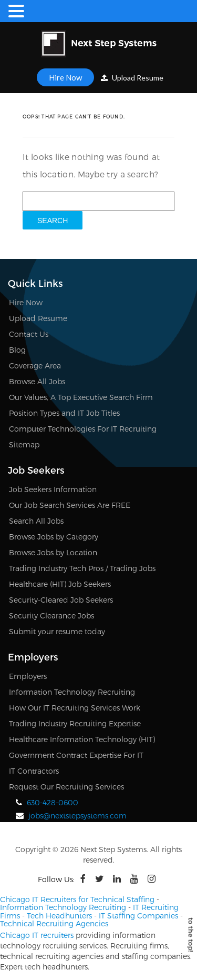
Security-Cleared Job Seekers (61, 600)
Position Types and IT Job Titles (64, 413)
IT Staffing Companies (138, 916)
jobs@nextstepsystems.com (77, 816)
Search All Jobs (36, 521)
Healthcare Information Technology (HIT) (82, 739)
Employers (28, 676)
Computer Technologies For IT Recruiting (83, 429)
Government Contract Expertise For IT (76, 755)
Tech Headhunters (59, 916)
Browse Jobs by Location (53, 552)
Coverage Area (35, 366)
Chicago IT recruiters (37, 935)
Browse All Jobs (37, 381)
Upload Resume (132, 78)
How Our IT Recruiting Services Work (75, 708)
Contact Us (29, 334)
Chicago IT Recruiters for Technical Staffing (77, 899)
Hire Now (65, 77)
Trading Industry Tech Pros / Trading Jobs (82, 568)
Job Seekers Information (53, 489)
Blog (17, 350)
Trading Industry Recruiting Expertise (75, 723)
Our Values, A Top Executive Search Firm (81, 397)
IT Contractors (34, 771)
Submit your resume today (57, 631)
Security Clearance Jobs (51, 616)
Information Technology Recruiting (72, 692)
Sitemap (24, 444)
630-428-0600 (53, 802)
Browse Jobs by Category (54, 537)
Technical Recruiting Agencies (54, 923)
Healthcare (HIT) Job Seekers (60, 584)
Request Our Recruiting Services (66, 787)
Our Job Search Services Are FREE (70, 505)
